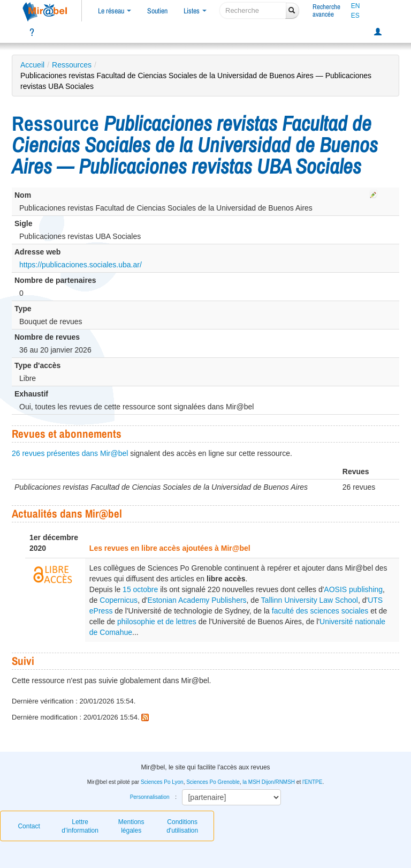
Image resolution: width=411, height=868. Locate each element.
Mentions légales (131, 826)
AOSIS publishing (353, 589)
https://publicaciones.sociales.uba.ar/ (81, 265)
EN (356, 6)
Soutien (157, 11)
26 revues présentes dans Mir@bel (70, 453)
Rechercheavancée (326, 10)
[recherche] (253, 10)
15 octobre (140, 589)
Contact (29, 826)
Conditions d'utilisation (182, 826)
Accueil (32, 65)
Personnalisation (150, 797)
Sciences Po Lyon (162, 782)
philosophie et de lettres (157, 622)
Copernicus (119, 600)
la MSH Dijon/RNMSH (269, 782)
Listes (195, 11)
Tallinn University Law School (310, 600)
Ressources (72, 65)
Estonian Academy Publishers (197, 600)
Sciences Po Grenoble (213, 782)
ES (355, 16)
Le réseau (115, 11)
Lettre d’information (80, 826)
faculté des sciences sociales (320, 611)
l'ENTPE (312, 782)
